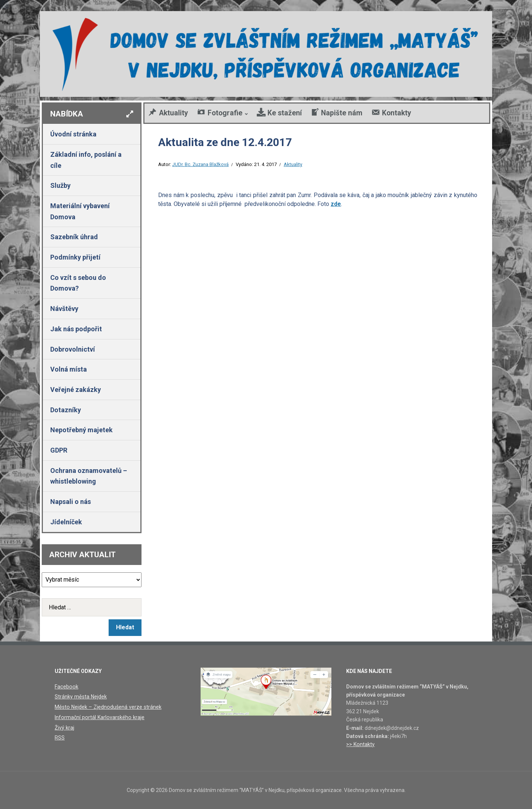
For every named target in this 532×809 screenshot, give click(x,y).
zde (336, 204)
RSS (60, 737)
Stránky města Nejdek (80, 697)
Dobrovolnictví (73, 349)
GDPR (59, 450)
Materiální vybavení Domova (80, 211)
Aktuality (293, 164)
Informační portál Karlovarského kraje (98, 717)
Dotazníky (66, 410)
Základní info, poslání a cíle (86, 160)
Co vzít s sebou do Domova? (78, 283)
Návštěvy (64, 309)
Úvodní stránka (73, 134)
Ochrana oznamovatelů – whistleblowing (89, 476)
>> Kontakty (360, 744)
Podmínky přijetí (75, 257)
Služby (60, 185)
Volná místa (69, 369)
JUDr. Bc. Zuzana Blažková (200, 164)
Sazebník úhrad (74, 237)
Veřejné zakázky (76, 390)
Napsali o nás (71, 502)
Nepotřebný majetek (81, 430)
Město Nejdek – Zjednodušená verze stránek (107, 707)
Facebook (66, 687)
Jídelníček (66, 522)
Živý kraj (64, 727)
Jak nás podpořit (76, 329)
